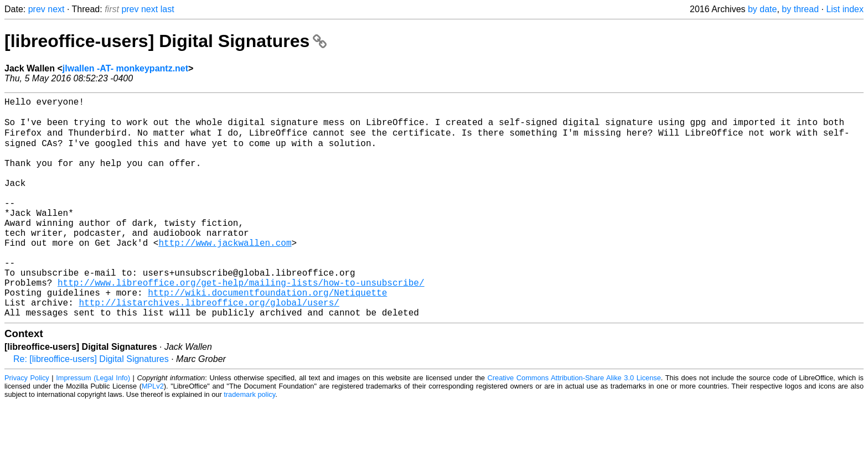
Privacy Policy (27, 425)
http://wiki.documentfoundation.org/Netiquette (267, 335)
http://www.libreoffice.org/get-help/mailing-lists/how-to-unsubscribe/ (241, 323)
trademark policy (249, 441)
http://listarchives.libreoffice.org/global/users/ (209, 347)
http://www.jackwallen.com (225, 274)
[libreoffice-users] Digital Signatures (166, 41)
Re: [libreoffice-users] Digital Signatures (91, 406)
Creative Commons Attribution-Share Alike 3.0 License (574, 425)
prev (37, 9)
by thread (800, 9)
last (167, 9)
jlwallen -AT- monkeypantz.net (125, 68)
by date (762, 9)
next (56, 9)
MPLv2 (153, 433)
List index (845, 9)
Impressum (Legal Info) (93, 425)
